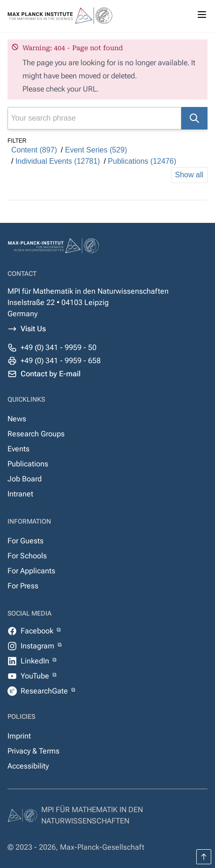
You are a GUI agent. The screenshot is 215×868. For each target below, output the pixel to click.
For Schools (27, 556)
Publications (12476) (142, 161)
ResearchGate (45, 691)
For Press (23, 586)
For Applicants (31, 571)
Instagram (38, 646)
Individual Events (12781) (58, 161)
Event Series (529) (96, 150)
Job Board (25, 479)
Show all (189, 175)
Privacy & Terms (33, 751)
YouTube (36, 676)
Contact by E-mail (51, 374)
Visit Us (33, 329)
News (17, 419)
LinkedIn (36, 661)
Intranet (20, 494)
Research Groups (36, 434)
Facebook (38, 631)
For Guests (26, 541)
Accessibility (28, 766)
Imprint (19, 736)
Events (19, 449)
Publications (28, 464)
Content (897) (34, 150)
